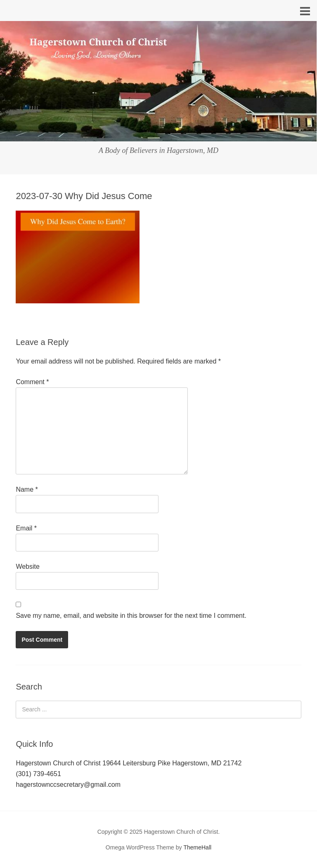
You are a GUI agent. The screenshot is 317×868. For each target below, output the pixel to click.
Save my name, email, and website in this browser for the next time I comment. (131, 616)
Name (27, 489)
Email (26, 528)
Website (28, 567)
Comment (32, 382)
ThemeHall (197, 847)
